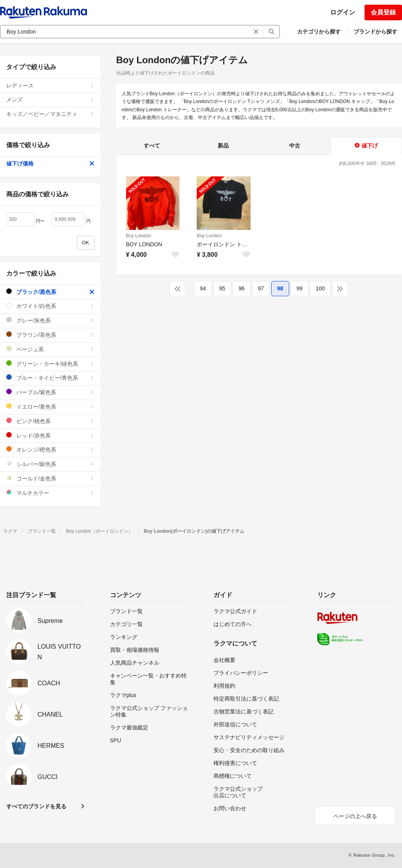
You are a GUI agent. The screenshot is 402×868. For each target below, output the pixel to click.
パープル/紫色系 (50, 392)
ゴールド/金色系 (50, 478)
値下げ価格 (50, 164)
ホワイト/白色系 (50, 306)
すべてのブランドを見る (36, 806)
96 (242, 288)
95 (222, 288)
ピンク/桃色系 (50, 421)
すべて (152, 146)
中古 (295, 146)
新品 (223, 146)
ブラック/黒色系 (50, 292)
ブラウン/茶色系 (50, 335)
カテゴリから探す (319, 32)
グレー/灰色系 (50, 320)
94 (203, 288)
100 (320, 288)
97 (261, 288)
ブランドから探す (375, 32)
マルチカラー (50, 493)
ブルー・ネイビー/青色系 (50, 378)
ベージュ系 (50, 349)
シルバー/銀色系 (50, 464)
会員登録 (383, 12)
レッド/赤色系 (50, 435)
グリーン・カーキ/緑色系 (50, 364)
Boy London (139, 236)
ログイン (343, 12)
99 (299, 288)
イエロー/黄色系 (50, 406)
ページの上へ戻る (355, 816)
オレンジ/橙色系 (50, 449)
